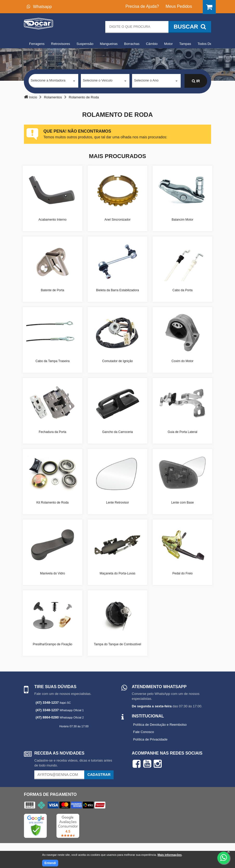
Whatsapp (39, 7)
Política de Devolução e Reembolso (160, 725)
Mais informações (170, 855)
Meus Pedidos (179, 6)
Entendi (50, 863)
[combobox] (53, 81)
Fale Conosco (143, 732)
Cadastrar (99, 775)
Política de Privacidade (150, 739)
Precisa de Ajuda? (142, 6)
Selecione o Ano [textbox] (146, 81)
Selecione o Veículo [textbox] (98, 81)
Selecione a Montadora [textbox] (48, 81)
